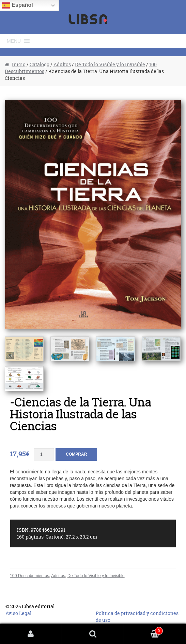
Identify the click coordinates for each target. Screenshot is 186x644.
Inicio (19, 64)
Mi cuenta (31, 634)
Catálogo (40, 64)
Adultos (62, 64)
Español (18, 5)
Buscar (93, 634)
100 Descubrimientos (29, 576)
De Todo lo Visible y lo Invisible (110, 64)
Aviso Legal (18, 613)
